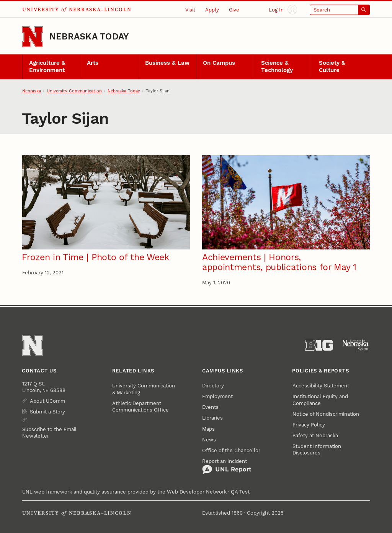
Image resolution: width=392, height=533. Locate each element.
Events (210, 407)
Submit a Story (47, 412)
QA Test (240, 492)
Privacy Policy (309, 425)
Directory (213, 386)
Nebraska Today (89, 37)
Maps (208, 429)
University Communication (74, 91)
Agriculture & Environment (47, 67)
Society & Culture (332, 67)
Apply (212, 10)
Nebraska (32, 91)
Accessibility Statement (321, 386)
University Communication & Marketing (144, 389)
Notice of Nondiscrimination (326, 414)
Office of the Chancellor (231, 450)
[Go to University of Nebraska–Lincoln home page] (33, 37)
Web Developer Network (197, 492)
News (209, 440)
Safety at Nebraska (315, 435)
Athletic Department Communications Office (140, 407)
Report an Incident (227, 467)
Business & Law (167, 63)
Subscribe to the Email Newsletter (49, 433)
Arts (93, 63)
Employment (217, 396)
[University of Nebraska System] (356, 345)
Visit (190, 10)
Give (234, 10)
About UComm (47, 401)
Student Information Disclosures (317, 449)
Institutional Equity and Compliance (320, 400)
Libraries (212, 418)
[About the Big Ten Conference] (319, 345)
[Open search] (340, 10)
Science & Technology (277, 67)
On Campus (219, 63)
